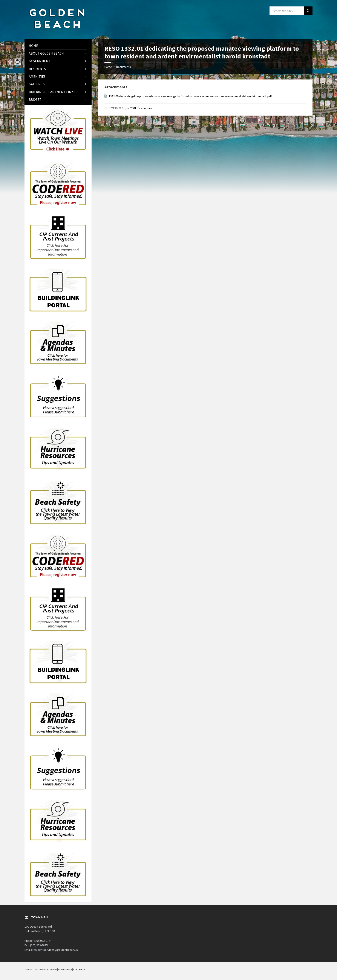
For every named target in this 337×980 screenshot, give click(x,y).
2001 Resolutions (141, 108)
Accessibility (65, 969)
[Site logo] (57, 31)
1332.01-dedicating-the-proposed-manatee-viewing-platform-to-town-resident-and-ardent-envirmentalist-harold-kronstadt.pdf (190, 96)
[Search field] (291, 11)
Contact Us (79, 969)
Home (108, 67)
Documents (124, 67)
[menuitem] (58, 46)
